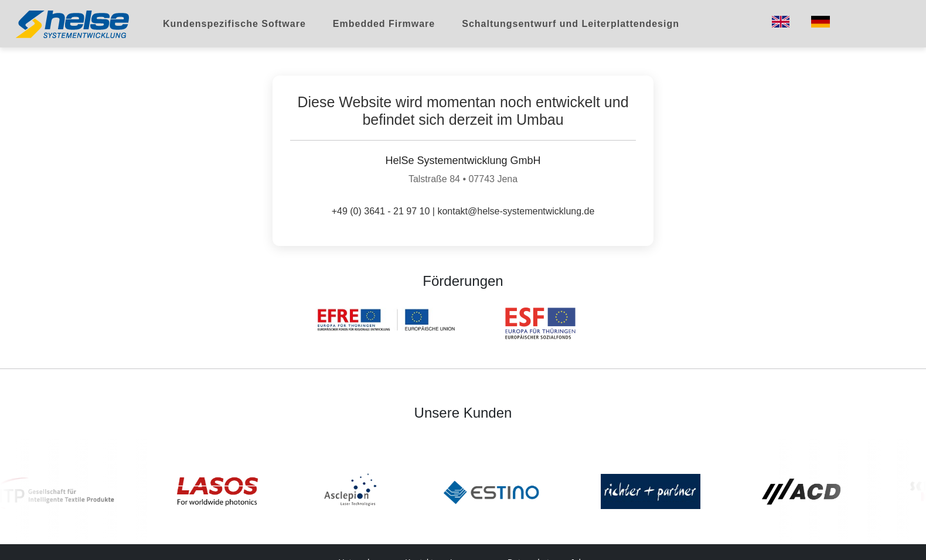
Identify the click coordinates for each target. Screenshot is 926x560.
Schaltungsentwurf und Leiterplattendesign (571, 24)
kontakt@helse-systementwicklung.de (516, 211)
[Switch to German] (821, 22)
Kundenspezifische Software (234, 24)
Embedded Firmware (384, 24)
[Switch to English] (781, 22)
